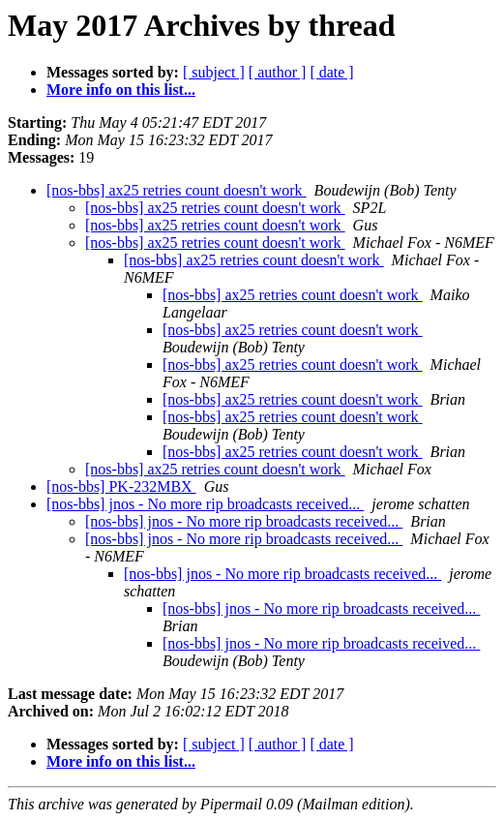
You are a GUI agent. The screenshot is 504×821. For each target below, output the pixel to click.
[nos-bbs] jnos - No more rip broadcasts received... (205, 504)
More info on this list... (121, 90)
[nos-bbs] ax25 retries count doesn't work (177, 190)
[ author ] (278, 72)
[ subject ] (214, 72)
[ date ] (331, 72)
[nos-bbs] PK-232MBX (121, 487)
